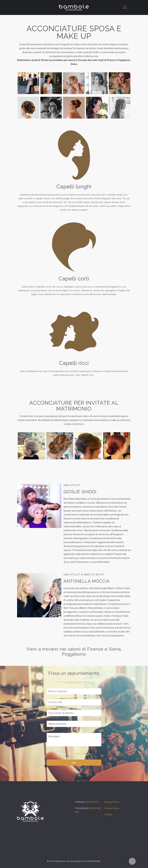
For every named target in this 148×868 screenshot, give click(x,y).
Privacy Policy (112, 802)
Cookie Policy (112, 808)
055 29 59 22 (92, 802)
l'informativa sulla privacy (84, 754)
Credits (108, 814)
